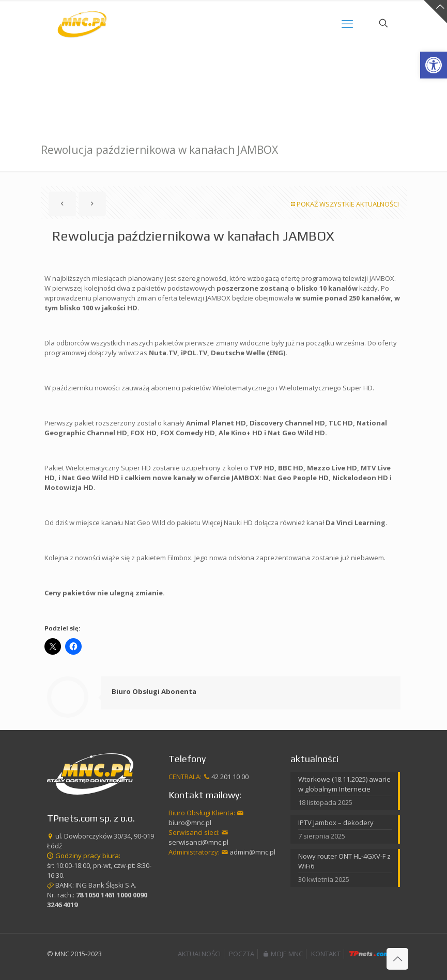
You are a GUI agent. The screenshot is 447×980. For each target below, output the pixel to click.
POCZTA (242, 954)
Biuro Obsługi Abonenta (154, 691)
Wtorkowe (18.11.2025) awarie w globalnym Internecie (344, 784)
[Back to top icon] (397, 959)
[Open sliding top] (435, 12)
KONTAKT (326, 954)
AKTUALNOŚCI (199, 954)
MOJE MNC (283, 954)
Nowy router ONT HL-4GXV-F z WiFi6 (344, 861)
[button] (434, 65)
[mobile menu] (347, 23)
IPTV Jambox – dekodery (336, 823)
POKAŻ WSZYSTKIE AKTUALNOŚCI (344, 204)
